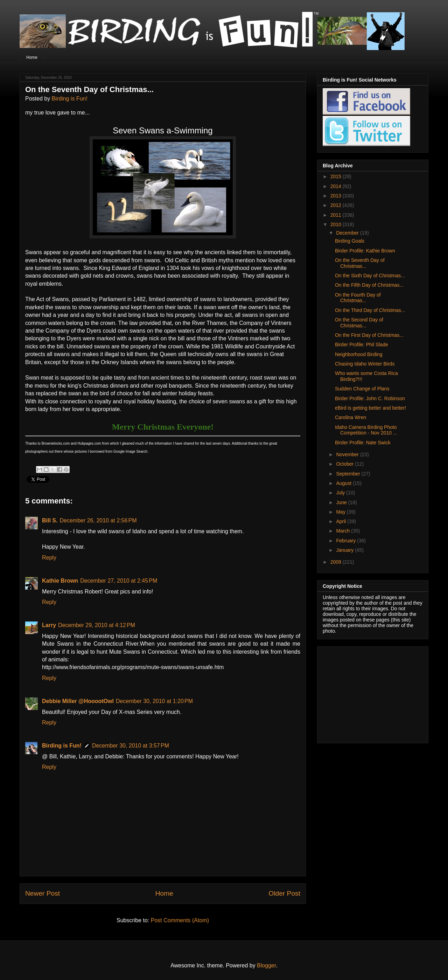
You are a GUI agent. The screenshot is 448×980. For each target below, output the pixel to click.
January (345, 550)
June (342, 502)
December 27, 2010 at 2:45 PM (119, 581)
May (341, 512)
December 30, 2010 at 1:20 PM (154, 701)
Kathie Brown (60, 581)
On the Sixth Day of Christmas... (370, 276)
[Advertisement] (366, 693)
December (348, 233)
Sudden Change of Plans (362, 389)
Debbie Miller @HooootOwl (78, 701)
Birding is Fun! (70, 99)
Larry (49, 625)
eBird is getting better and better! (370, 408)
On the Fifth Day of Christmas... (369, 285)
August (344, 483)
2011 (337, 215)
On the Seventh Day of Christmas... (360, 263)
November (348, 454)
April (342, 521)
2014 (337, 186)
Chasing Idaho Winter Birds (365, 364)
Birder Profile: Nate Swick (363, 443)
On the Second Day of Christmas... (359, 323)
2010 (337, 224)
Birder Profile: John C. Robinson (370, 398)
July (341, 493)
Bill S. (50, 520)
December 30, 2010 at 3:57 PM (131, 746)
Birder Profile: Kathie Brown (365, 251)
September (349, 474)
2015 (337, 176)
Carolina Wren (351, 417)
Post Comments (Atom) (180, 920)
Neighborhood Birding (359, 354)
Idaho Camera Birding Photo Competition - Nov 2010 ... (366, 430)
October (345, 464)
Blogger (266, 965)
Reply (49, 558)
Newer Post (43, 893)
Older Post (284, 893)
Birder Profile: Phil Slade (362, 345)
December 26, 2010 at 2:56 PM (98, 520)
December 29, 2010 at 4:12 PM (97, 625)
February (346, 541)
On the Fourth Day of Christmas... (358, 298)
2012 (337, 205)
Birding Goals (350, 241)
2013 (337, 196)
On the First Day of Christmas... (369, 335)
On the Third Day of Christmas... (370, 310)
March (344, 531)
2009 (337, 562)
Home (32, 57)
